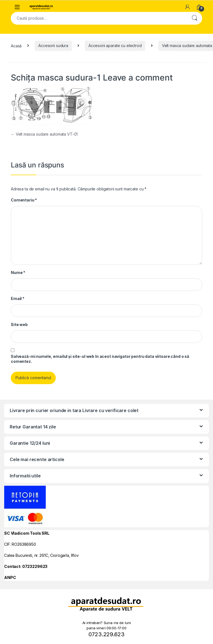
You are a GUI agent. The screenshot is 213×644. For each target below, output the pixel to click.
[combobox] (99, 18)
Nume (18, 272)
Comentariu (24, 200)
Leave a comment (138, 77)
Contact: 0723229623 (26, 566)
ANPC (10, 577)
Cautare (194, 18)
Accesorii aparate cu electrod (115, 46)
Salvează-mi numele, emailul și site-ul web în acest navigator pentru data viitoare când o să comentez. (100, 359)
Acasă (16, 46)
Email (18, 298)
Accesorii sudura (53, 46)
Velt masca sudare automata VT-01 (44, 134)
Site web (19, 324)
